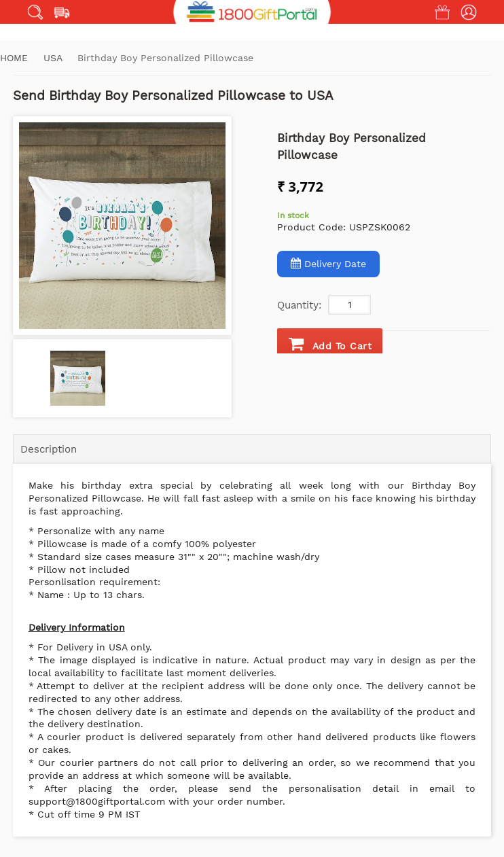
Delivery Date (328, 263)
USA (54, 58)
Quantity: (299, 305)
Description (49, 449)
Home (14, 58)
